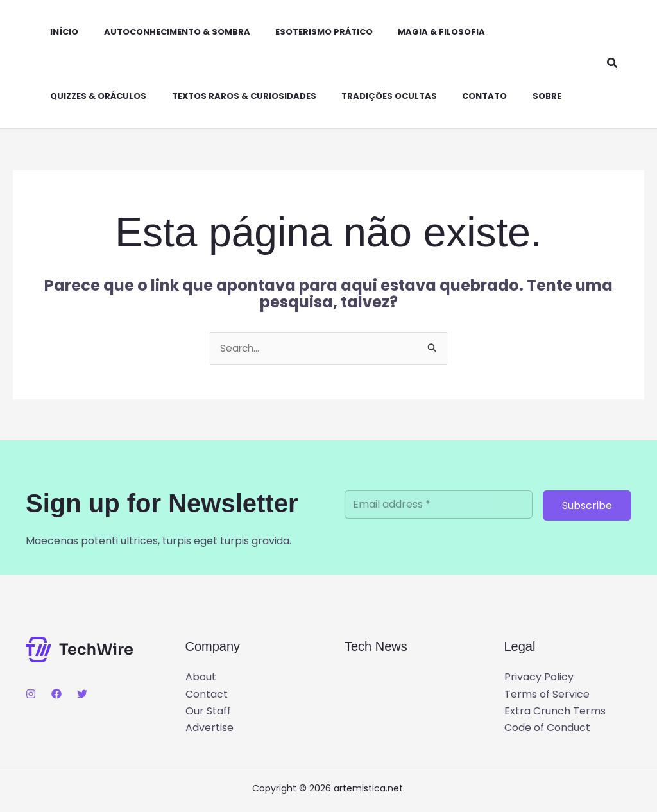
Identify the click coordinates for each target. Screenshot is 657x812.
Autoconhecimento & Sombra (160, 32)
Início (53, 32)
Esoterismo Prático (303, 32)
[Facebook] (56, 695)
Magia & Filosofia (416, 32)
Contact (207, 694)
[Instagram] (31, 695)
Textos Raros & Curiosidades (227, 96)
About (201, 678)
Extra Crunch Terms (555, 712)
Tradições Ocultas (368, 96)
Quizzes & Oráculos (87, 96)
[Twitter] (82, 695)
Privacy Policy (539, 678)
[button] (613, 64)
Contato (459, 96)
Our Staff (208, 712)
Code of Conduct (547, 728)
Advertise (209, 728)
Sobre (516, 96)
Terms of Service (547, 694)
